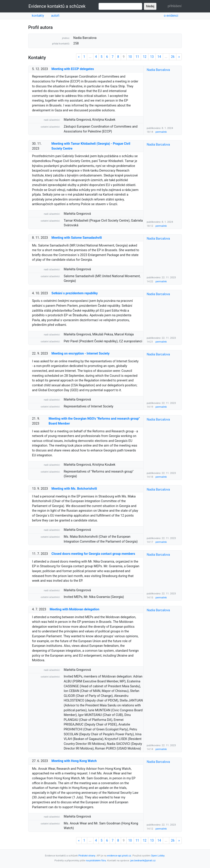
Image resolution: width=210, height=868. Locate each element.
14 (159, 57)
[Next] (179, 57)
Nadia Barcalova (158, 70)
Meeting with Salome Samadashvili (77, 238)
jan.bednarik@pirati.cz (143, 860)
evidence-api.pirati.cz (119, 856)
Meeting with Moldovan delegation (74, 609)
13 (152, 57)
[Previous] (79, 57)
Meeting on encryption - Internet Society (80, 354)
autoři (55, 16)
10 (130, 57)
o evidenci (171, 16)
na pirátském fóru (96, 860)
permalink (161, 132)
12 (145, 57)
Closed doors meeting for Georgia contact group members (93, 554)
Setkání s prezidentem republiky (75, 293)
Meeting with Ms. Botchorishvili (74, 489)
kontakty (38, 16)
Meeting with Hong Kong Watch (74, 761)
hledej (150, 6)
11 (137, 57)
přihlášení (175, 6)
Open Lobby (158, 856)
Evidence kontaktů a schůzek (57, 6)
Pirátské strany (87, 856)
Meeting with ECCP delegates (73, 69)
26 (173, 57)
